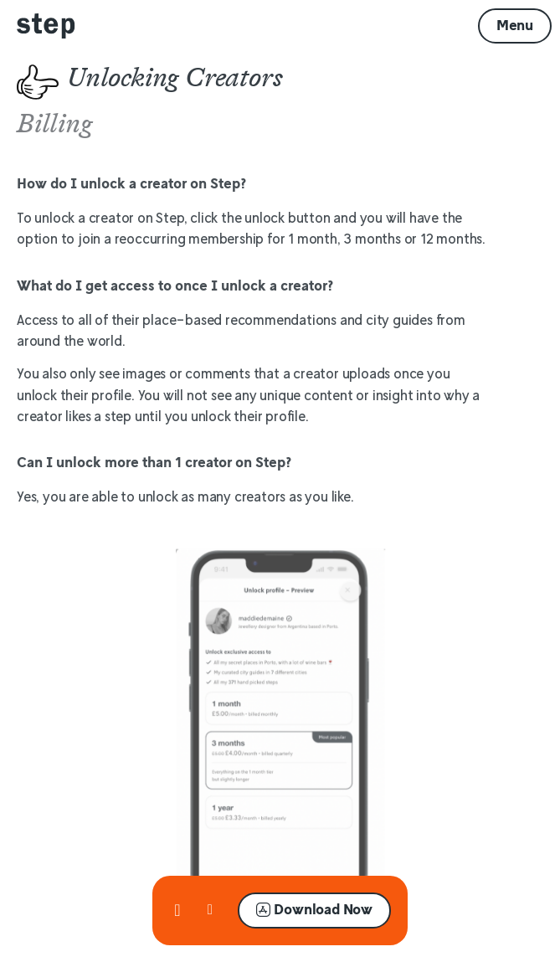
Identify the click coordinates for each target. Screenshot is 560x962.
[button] (515, 26)
